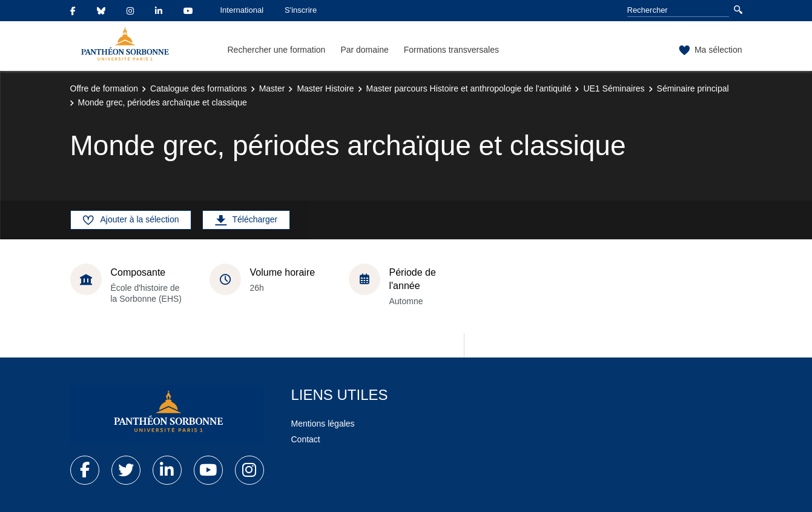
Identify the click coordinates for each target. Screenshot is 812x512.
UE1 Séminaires (614, 88)
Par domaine (364, 50)
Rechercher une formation (277, 50)
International (242, 10)
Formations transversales (451, 50)
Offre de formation (104, 88)
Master (272, 88)
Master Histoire (325, 88)
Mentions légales (323, 424)
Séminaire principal (693, 88)
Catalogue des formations (199, 88)
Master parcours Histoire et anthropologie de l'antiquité (469, 88)
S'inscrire (301, 10)
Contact (306, 439)
